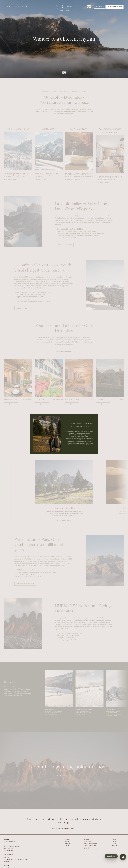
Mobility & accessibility (91, 843)
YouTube (68, 845)
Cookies (114, 845)
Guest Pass (87, 841)
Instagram (68, 841)
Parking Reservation (90, 845)
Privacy (114, 843)
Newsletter (87, 847)
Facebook (68, 843)
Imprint (114, 841)
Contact (86, 849)
